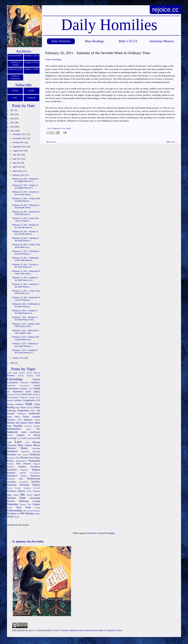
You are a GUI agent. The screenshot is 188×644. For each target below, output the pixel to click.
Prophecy (22, 467)
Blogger (111, 533)
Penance (26, 455)
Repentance (35, 476)
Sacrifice (36, 482)
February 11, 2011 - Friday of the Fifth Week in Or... (26, 292)
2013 (13, 123)
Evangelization (29, 400)
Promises (10, 467)
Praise (68, 128)
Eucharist (18, 400)
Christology (15, 379)
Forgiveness (23, 410)
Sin (22, 494)
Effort (30, 394)
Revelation (11, 482)
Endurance (24, 397)
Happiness (56, 128)
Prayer (10, 461)
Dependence (18, 392)
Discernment (11, 394)
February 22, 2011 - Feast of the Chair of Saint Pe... (26, 219)
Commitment (12, 382)
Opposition (25, 451)
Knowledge (12, 438)
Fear (23, 407)
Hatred (38, 420)
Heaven (11, 423)
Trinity (10, 507)
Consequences (25, 386)
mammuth (92, 533)
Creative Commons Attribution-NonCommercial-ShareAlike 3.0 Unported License (87, 630)
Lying (27, 442)
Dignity (37, 392)
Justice (24, 432)
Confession (24, 382)
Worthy (17, 517)
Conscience (11, 385)
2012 (13, 127)
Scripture (27, 488)
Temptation (13, 504)
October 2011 (19, 142)
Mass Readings (95, 41)
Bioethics (11, 376)
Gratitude (36, 417)
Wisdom (29, 513)
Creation (23, 389)
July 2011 (17, 155)
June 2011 (17, 159)
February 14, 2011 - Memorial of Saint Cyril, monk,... (26, 272)
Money (24, 448)
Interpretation (14, 429)
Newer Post (51, 142)
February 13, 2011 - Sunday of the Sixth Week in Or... (25, 279)
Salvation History (30, 485)
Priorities (27, 464)
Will (22, 513)
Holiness (24, 423)
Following (11, 411)
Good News (13, 417)
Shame (29, 491)
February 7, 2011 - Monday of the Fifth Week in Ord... (25, 318)
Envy (38, 397)
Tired (29, 504)
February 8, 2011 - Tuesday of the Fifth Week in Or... (25, 312)
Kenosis (10, 435)
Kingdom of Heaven (28, 435)
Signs (9, 495)
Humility (18, 426)
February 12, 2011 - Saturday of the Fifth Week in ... (26, 285)
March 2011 (18, 171)
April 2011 (17, 167)
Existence (20, 404)
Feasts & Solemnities (15, 77)
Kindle (32, 91)
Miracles (11, 448)
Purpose (36, 470)
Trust (19, 507)
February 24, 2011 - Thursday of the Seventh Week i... (26, 206)
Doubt (24, 394)
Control (37, 385)
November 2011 (20, 138)
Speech (37, 495)
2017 (13, 110)
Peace (19, 455)
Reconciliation (35, 473)
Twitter (15, 91)
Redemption (12, 476)
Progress (37, 464)
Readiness (11, 473)
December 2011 (20, 134)
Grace (26, 417)
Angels (9, 373)
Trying (38, 507)
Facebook (32, 98)
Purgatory (24, 470)
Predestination (21, 461)
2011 (13, 131)
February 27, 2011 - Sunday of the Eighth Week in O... (25, 186)
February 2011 (19, 175)
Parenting (36, 451)
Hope (9, 426)
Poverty (24, 458)
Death (37, 388)
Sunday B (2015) (15, 69)
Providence (35, 467)
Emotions (36, 394)
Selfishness (12, 491)
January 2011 (19, 358)
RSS (15, 98)
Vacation (30, 511)
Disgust (19, 394)
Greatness (11, 420)
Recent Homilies (15, 56)
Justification (35, 432)
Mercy (37, 445)
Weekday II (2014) (15, 64)
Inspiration (28, 426)
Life (38, 438)
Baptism (37, 373)
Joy (38, 429)
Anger (15, 373)
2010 (13, 363)
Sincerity (30, 495)
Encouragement (13, 397)
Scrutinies (37, 488)
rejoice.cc (165, 10)
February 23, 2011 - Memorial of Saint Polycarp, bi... (26, 213)
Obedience (12, 451)
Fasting (11, 407)
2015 (13, 114)
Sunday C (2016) (32, 69)
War (18, 514)
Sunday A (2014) (32, 62)
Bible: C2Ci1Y (128, 41)
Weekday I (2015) (32, 56)
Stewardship (35, 498)
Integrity (37, 426)
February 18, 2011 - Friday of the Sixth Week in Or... (26, 246)
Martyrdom (12, 445)
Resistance (11, 479)
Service (22, 491)
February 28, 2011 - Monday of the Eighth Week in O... (25, 180)
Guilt (19, 420)
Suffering (24, 501)
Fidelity (37, 407)
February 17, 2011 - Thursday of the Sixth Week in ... (26, 252)
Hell (17, 423)
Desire (28, 392)
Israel (29, 429)
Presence (10, 464)
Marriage (36, 442)
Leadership (31, 438)
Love (63, 128)
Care (38, 376)
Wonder (37, 514)
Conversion (13, 388)
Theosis (23, 504)
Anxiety (22, 373)
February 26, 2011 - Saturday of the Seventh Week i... (26, 193)
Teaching (36, 501)
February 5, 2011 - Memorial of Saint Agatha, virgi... (25, 332)
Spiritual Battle (16, 498)
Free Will (36, 411)
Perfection (35, 454)
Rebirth (23, 473)
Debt (9, 392)
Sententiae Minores (162, 41)
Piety (18, 458)
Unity (24, 511)
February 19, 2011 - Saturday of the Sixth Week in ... (26, 239)
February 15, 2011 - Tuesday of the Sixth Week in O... (25, 266)
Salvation (12, 485)
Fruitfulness (22, 414)
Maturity (28, 445)
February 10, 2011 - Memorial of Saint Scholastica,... (26, 299)
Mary (21, 445)
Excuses (10, 404)
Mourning (36, 448)
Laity (19, 438)
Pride (18, 464)
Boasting (21, 376)
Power (32, 458)
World (10, 517)
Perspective (11, 458)
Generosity (35, 413)
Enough (32, 397)
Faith (29, 404)
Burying (30, 376)
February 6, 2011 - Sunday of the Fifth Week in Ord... (26, 325)
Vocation (11, 513)
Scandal (10, 488)
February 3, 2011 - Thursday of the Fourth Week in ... (25, 345)
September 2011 (20, 147)
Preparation (34, 461)
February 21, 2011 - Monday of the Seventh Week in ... (25, 226)
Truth (28, 507)
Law (24, 438)
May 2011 (17, 163)
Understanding (14, 510)
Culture (31, 389)
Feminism (29, 408)
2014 (13, 119)
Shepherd (36, 491)
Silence (16, 495)
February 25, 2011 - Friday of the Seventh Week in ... (26, 200)
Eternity (10, 400)
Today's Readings (53, 59)
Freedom (11, 414)
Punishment (12, 470)
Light (9, 442)
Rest (21, 479)
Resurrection (34, 479)
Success (11, 501)
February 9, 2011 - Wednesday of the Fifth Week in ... (26, 305)
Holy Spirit (34, 423)
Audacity (30, 373)
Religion (24, 476)
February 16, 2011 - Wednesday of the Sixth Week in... (26, 259)
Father (18, 407)
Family (37, 404)
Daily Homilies (61, 41)
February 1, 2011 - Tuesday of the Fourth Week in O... (25, 351)
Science (18, 488)
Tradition (36, 504)
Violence (37, 511)
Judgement (12, 432)
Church (36, 379)
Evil (38, 400)
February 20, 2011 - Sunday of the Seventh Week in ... (25, 233)
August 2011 (18, 151)
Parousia (11, 454)
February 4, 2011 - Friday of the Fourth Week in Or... (26, 338)
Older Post (171, 142)
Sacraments (24, 482)
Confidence (35, 382)
